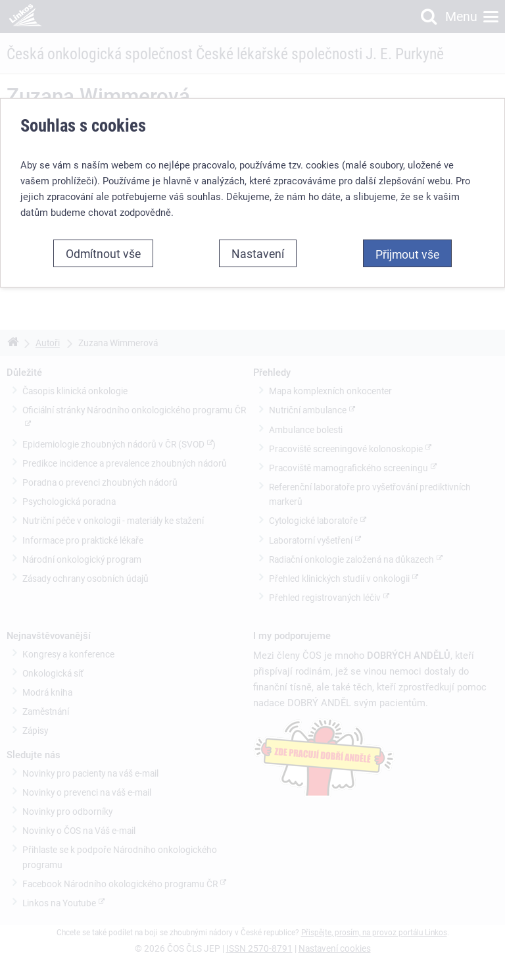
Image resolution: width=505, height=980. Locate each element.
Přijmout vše (407, 254)
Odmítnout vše (103, 253)
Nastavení (258, 253)
